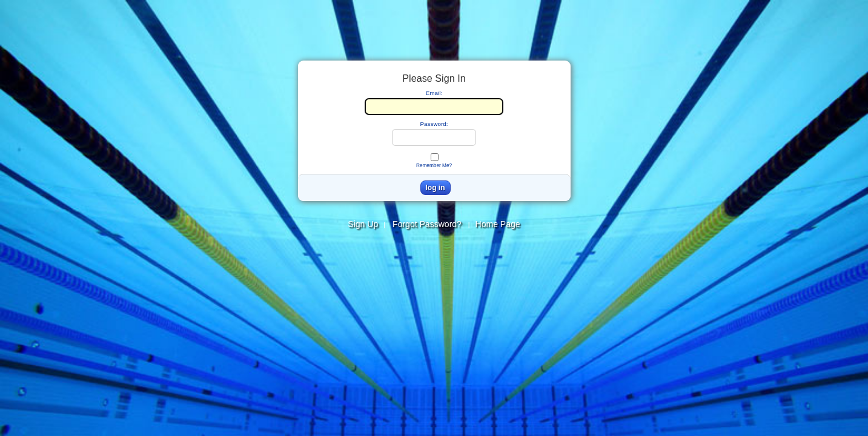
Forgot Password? (429, 224)
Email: (434, 93)
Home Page (498, 224)
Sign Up (363, 224)
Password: (434, 124)
